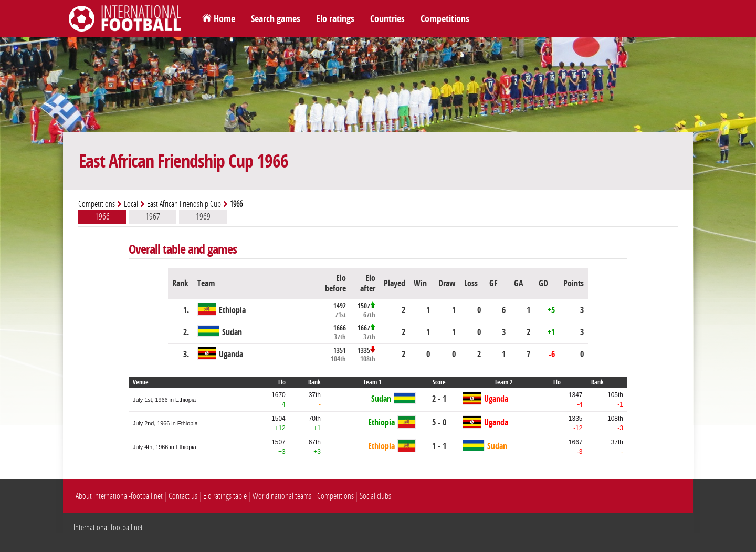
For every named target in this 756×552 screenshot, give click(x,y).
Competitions (445, 19)
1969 (203, 216)
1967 (153, 216)
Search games (276, 19)
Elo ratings (335, 19)
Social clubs (375, 496)
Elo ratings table (225, 496)
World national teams (282, 496)
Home (224, 19)
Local (131, 204)
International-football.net (108, 528)
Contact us (183, 496)
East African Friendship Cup (184, 204)
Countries (387, 19)
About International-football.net (119, 496)
